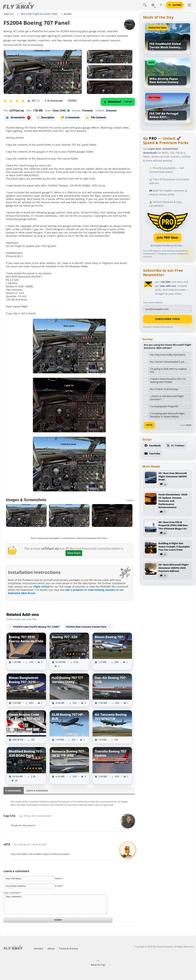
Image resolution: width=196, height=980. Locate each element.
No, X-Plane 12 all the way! (164, 389)
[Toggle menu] (189, 5)
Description (46, 118)
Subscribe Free (168, 319)
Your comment (13, 893)
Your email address (153, 302)
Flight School (42, 587)
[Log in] (161, 5)
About (51, 948)
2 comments (70, 118)
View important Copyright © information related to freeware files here (69, 538)
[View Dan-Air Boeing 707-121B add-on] (112, 690)
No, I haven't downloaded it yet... (168, 362)
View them (74, 553)
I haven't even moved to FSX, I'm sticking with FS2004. (168, 380)
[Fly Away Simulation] (19, 5)
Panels (68, 14)
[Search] (145, 5)
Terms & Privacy (68, 948)
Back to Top (98, 963)
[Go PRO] (175, 5)
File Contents (96, 117)
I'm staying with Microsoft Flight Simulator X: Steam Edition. (167, 415)
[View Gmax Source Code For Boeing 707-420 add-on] (26, 727)
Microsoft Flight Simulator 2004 (39, 14)
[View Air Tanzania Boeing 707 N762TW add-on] (112, 727)
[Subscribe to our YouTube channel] (152, 453)
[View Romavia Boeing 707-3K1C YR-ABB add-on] (69, 766)
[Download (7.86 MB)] (118, 102)
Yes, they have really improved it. (168, 355)
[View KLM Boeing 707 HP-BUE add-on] (69, 727)
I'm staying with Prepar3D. (164, 406)
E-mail (59, 886)
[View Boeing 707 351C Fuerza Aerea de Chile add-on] (26, 651)
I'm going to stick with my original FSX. (168, 370)
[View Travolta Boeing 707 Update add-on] (112, 766)
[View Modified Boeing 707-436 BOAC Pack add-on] (26, 766)
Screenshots (18, 118)
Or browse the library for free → (168, 246)
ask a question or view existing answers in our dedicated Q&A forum (66, 591)
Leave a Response (37, 791)
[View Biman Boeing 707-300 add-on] (112, 651)
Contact (39, 948)
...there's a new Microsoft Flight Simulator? (167, 398)
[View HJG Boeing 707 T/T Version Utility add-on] (69, 690)
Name (59, 878)
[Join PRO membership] (168, 226)
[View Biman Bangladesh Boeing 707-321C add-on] (26, 690)
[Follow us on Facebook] (153, 445)
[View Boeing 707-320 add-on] (69, 651)
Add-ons (9, 14)
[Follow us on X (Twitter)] (175, 445)
